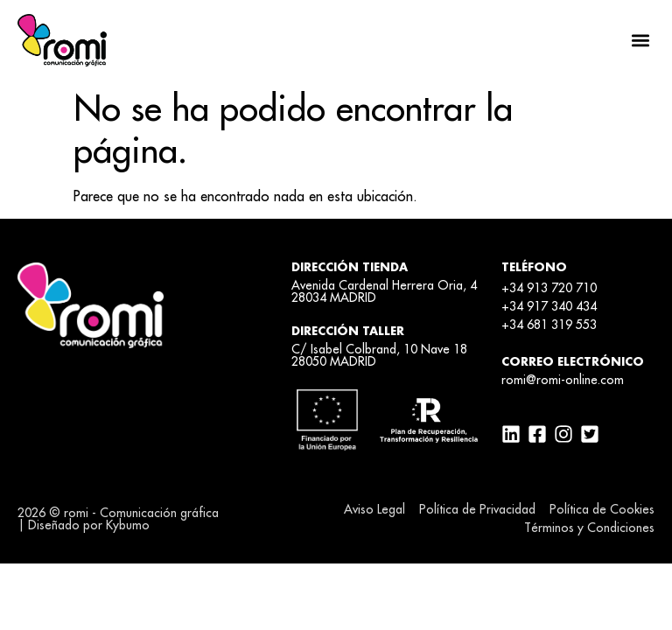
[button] (640, 40)
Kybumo (128, 525)
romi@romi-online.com (563, 380)
